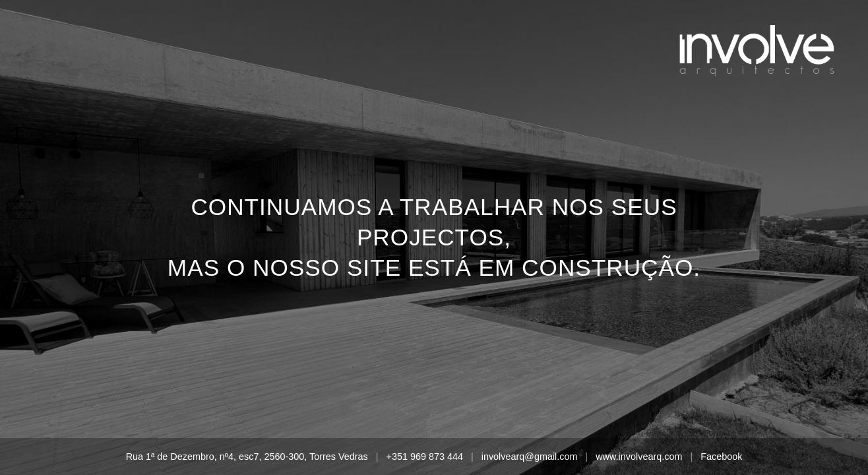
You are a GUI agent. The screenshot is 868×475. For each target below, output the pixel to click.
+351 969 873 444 (424, 457)
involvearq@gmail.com (530, 457)
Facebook (721, 457)
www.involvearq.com (639, 457)
